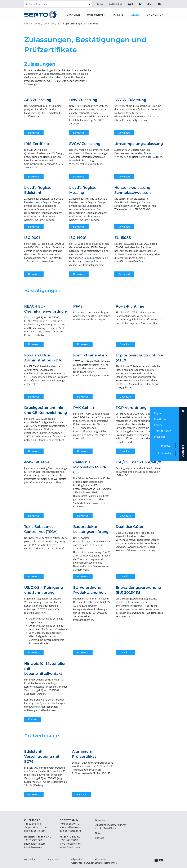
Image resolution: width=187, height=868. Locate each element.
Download (34, 133)
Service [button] (135, 15)
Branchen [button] (73, 15)
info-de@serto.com (70, 831)
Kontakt (100, 4)
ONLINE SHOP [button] (155, 15)
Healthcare (160, 419)
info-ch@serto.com (35, 831)
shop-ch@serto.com (35, 827)
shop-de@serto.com (71, 827)
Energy (158, 425)
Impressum (53, 859)
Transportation (163, 431)
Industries (160, 437)
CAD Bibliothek (116, 4)
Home (27, 24)
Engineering (165, 453)
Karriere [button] (118, 15)
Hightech (159, 413)
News (98, 833)
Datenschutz (30, 859)
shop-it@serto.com (35, 844)
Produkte (165, 446)
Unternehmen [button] (96, 15)
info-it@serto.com (34, 847)
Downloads (101, 820)
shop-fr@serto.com (70, 844)
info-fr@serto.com (70, 847)
